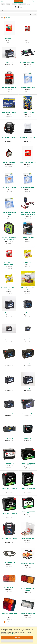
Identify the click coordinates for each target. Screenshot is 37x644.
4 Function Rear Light (9, 587)
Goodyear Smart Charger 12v (28, 112)
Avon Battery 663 (9, 388)
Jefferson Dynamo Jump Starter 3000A (9, 138)
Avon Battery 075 (28, 338)
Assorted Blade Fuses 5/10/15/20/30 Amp (9, 38)
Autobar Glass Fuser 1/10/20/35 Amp (28, 38)
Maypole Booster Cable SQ (9, 163)
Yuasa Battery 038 (28, 438)
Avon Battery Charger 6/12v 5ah (28, 62)
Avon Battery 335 (28, 363)
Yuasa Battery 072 (9, 463)
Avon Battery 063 (28, 313)
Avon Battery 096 (9, 413)
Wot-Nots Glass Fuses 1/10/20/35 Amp (9, 289)
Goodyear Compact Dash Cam (9, 112)
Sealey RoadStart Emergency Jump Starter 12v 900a (9, 239)
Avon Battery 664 (28, 388)
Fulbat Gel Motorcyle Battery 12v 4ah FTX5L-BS (9, 514)
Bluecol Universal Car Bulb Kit (9, 87)
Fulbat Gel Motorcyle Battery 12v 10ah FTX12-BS (28, 512)
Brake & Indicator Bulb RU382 (28, 87)
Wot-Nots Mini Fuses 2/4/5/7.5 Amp (28, 289)
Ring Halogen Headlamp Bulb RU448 (9, 213)
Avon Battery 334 (9, 363)
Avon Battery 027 (9, 313)
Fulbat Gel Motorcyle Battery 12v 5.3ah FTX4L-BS (28, 464)
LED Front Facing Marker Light (28, 614)
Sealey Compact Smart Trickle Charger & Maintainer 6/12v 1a (28, 213)
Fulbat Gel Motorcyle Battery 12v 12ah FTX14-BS (9, 489)
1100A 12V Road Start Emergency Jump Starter (9, 539)
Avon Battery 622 (9, 438)
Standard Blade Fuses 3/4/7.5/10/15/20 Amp (9, 264)
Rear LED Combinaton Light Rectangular (28, 589)
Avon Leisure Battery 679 (28, 413)
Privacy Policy (12, 634)
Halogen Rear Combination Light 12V (9, 615)
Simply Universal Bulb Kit (28, 238)
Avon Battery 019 (9, 62)
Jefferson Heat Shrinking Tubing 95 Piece (28, 138)
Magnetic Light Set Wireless (28, 564)
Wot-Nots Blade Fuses (28, 263)
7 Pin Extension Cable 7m (9, 562)
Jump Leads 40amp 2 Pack (28, 538)
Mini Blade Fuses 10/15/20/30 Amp (28, 163)
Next (9, 18)
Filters (3, 11)
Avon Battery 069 (9, 338)
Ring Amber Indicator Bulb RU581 (9, 188)
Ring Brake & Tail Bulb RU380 (28, 188)
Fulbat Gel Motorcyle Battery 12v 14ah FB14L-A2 (28, 489)
